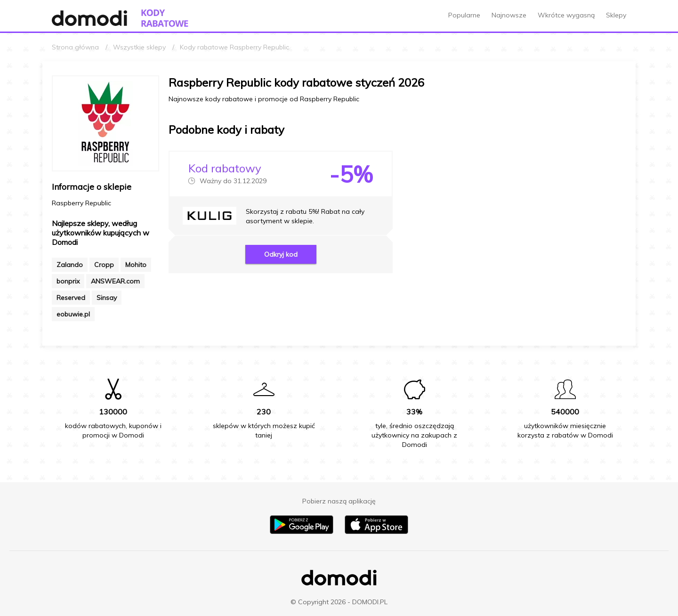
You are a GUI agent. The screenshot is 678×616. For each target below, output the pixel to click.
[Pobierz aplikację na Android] (302, 532)
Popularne (464, 15)
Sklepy (616, 15)
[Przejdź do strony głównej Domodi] (89, 18)
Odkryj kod (281, 254)
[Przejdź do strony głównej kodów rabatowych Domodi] (165, 18)
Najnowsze (509, 15)
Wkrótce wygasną (566, 15)
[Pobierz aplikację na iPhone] (376, 532)
